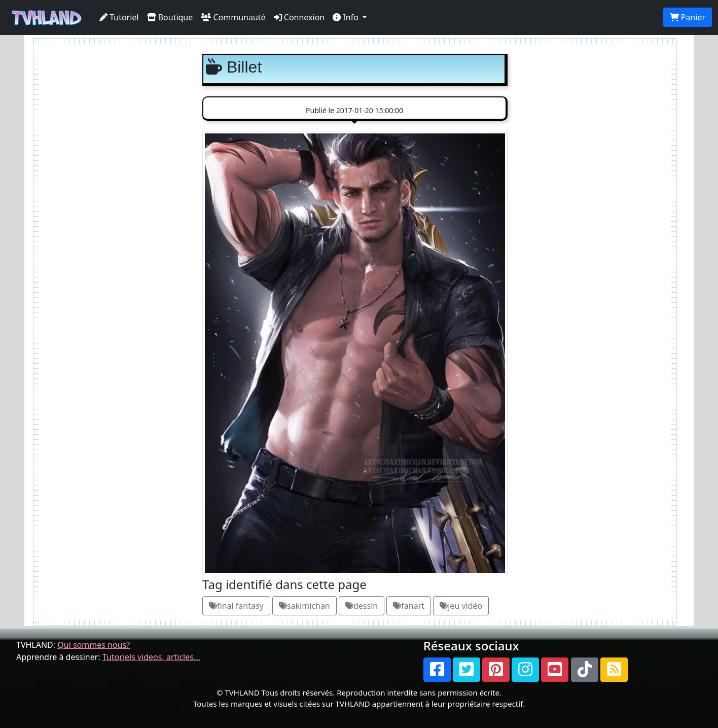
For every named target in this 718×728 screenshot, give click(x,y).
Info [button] (347, 17)
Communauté (233, 17)
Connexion (299, 17)
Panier (688, 17)
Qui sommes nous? (94, 645)
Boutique (170, 17)
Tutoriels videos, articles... (151, 657)
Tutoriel (119, 17)
